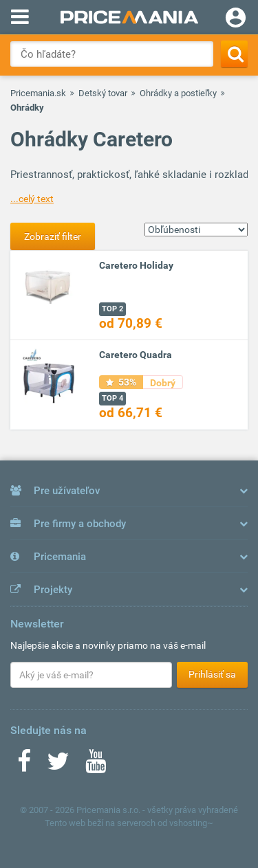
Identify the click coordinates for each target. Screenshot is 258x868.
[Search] (234, 54)
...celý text (32, 199)
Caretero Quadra (136, 355)
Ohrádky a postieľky (178, 93)
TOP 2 (112, 309)
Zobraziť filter (53, 236)
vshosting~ (191, 823)
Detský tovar (103, 93)
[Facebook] (24, 766)
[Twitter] (58, 766)
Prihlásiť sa (212, 674)
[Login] (236, 19)
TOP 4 (112, 398)
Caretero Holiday (136, 265)
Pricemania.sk (38, 93)
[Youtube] (96, 766)
